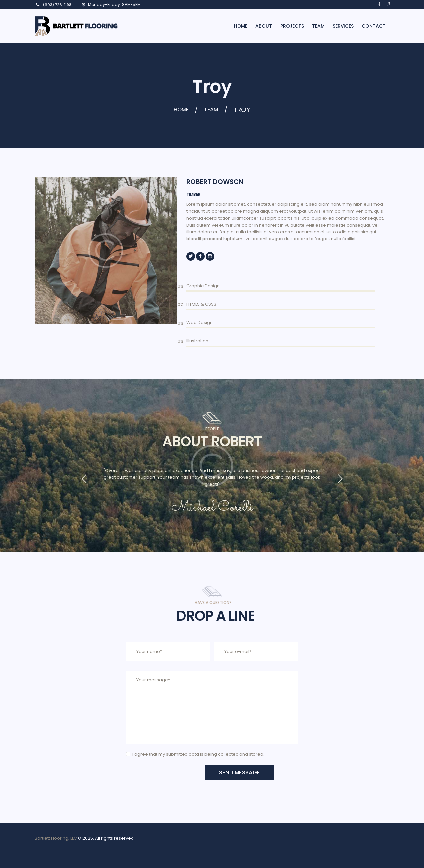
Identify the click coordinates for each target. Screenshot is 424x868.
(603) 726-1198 (57, 5)
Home (180, 110)
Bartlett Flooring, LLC (56, 838)
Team (213, 110)
